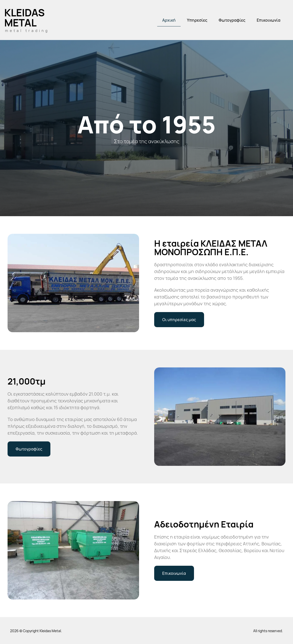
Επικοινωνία (269, 20)
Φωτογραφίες (232, 20)
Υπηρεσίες (197, 20)
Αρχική (169, 20)
